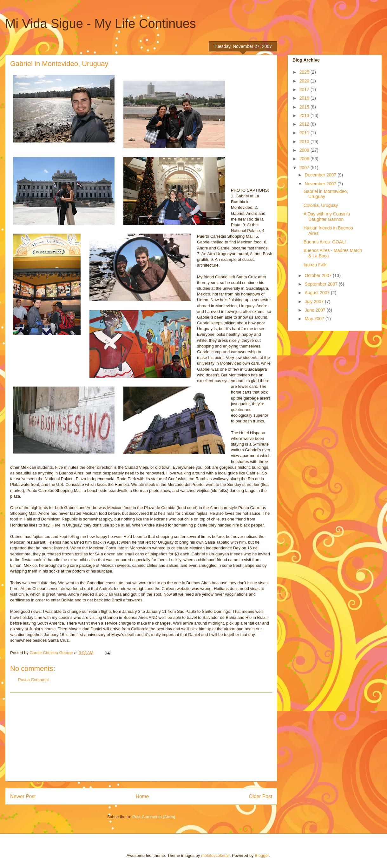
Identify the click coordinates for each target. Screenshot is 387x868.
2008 (305, 159)
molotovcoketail (215, 855)
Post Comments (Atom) (154, 817)
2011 (305, 133)
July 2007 (315, 301)
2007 (305, 168)
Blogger (262, 855)
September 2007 (321, 284)
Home (142, 796)
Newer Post (23, 796)
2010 (305, 142)
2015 (305, 107)
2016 (305, 98)
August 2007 (318, 293)
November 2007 (321, 184)
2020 (305, 81)
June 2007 (315, 310)
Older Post (260, 796)
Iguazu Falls (315, 265)
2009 (305, 150)
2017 (305, 89)
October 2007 (319, 275)
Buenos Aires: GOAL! (325, 242)
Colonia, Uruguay (321, 205)
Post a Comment (33, 680)
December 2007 (321, 175)
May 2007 (315, 319)
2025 (305, 72)
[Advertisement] (141, 737)
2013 (305, 116)
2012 (305, 124)
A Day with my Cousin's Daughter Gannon (327, 217)
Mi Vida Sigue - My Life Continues (101, 23)
